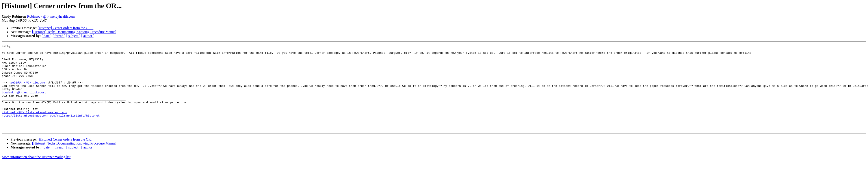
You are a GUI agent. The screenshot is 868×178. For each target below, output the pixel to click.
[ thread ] (59, 36)
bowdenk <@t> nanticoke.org (24, 102)
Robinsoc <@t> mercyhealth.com (51, 16)
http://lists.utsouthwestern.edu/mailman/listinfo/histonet (51, 130)
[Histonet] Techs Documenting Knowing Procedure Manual (74, 32)
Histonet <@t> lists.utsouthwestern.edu (34, 126)
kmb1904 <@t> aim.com (28, 90)
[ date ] (47, 36)
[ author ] (88, 36)
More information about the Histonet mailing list (36, 174)
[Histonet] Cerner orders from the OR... (66, 28)
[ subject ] (73, 36)
